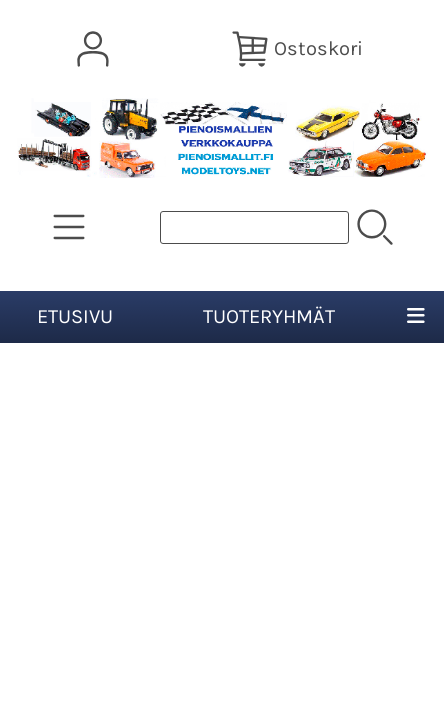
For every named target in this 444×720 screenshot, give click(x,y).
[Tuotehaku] (254, 227)
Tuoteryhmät (269, 316)
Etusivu (75, 316)
